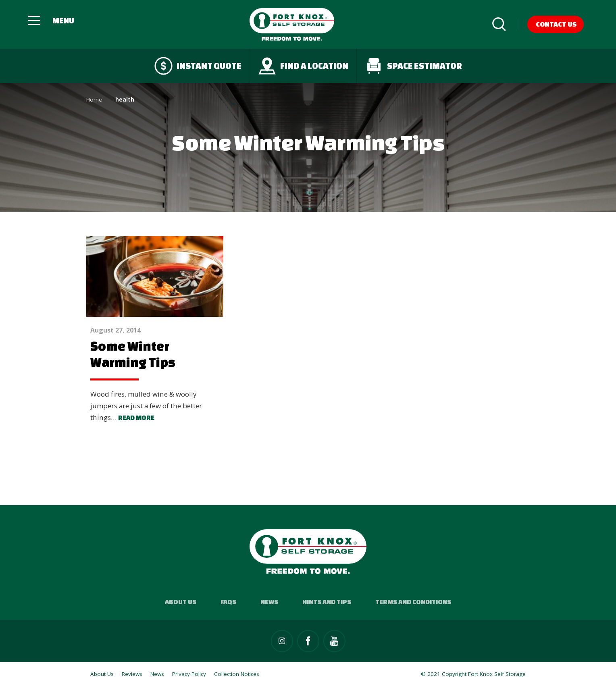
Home (94, 100)
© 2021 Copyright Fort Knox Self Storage (473, 674)
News (269, 602)
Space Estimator (413, 66)
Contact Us (556, 24)
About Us (181, 602)
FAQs (228, 602)
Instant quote (198, 66)
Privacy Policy (189, 674)
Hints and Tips (327, 602)
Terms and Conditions (413, 602)
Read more (136, 418)
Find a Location (303, 66)
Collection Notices (237, 674)
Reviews (132, 674)
